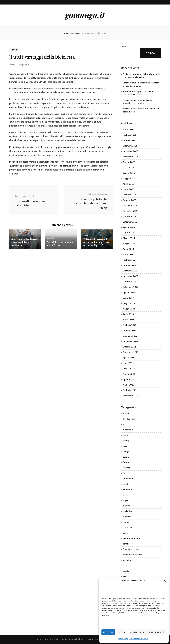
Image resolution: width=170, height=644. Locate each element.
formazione (128, 479)
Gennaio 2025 (129, 200)
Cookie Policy (123, 639)
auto (125, 424)
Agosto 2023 (129, 292)
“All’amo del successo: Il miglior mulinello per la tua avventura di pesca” (97, 242)
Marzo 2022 (128, 385)
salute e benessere (132, 538)
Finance (126, 468)
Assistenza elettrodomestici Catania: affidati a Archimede (25, 242)
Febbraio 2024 (130, 260)
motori (126, 522)
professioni (128, 527)
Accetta (108, 632)
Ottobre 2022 (129, 347)
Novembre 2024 (130, 211)
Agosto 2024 (129, 227)
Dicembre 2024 (130, 206)
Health (126, 484)
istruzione (127, 489)
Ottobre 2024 (129, 216)
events (126, 457)
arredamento (129, 419)
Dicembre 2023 (130, 271)
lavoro (126, 495)
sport (125, 566)
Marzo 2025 (128, 189)
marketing (127, 511)
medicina (127, 517)
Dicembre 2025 (130, 146)
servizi (14, 50)
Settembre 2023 (131, 287)
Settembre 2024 (131, 222)
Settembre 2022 (131, 352)
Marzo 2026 (128, 130)
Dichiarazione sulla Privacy (139, 639)
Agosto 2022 (129, 358)
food (125, 473)
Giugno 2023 (129, 303)
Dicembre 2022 (130, 336)
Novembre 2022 (130, 341)
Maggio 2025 (129, 178)
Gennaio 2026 (129, 140)
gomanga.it (85, 15)
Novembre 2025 (130, 151)
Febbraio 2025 (130, 195)
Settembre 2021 (130, 396)
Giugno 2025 (129, 173)
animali (126, 413)
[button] (165, 581)
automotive (128, 430)
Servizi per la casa (131, 549)
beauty (126, 441)
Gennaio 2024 (129, 265)
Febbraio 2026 (130, 135)
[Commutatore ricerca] (159, 2)
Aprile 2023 (128, 314)
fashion (126, 462)
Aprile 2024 (128, 249)
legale (126, 500)
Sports (126, 571)
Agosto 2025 (129, 162)
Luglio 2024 (128, 233)
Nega (122, 632)
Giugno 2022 (129, 369)
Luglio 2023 (128, 298)
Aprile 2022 (128, 379)
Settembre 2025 (131, 157)
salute (126, 533)
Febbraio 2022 (130, 390)
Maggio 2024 (129, 244)
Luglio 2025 (128, 168)
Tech (125, 576)
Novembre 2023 (130, 276)
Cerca (123, 46)
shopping (127, 560)
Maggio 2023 (129, 309)
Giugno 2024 (129, 238)
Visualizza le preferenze (147, 632)
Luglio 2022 (128, 363)
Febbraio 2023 (130, 325)
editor (14, 65)
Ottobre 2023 (129, 282)
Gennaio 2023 (129, 330)
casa (125, 446)
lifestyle (127, 506)
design (126, 451)
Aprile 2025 (128, 184)
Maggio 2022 (129, 374)
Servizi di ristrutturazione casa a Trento (60, 244)
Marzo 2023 (128, 320)
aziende (127, 435)
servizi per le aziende (133, 555)
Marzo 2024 (128, 254)
